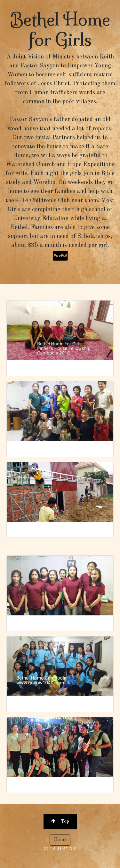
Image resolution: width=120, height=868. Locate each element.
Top (60, 821)
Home (60, 840)
